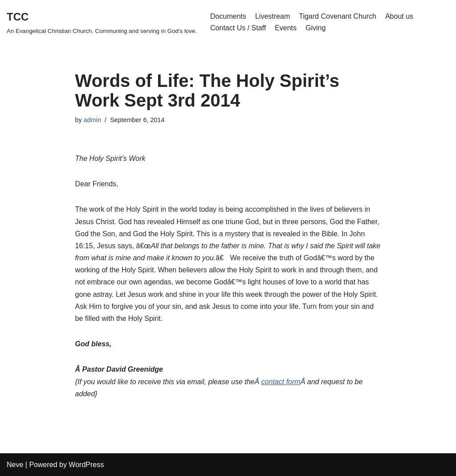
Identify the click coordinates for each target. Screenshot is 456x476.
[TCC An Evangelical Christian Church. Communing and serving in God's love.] (102, 22)
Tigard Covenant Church (338, 16)
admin (92, 120)
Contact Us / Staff (238, 28)
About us (399, 16)
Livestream (273, 16)
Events (286, 28)
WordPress (86, 465)
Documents (228, 16)
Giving (316, 28)
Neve (15, 465)
